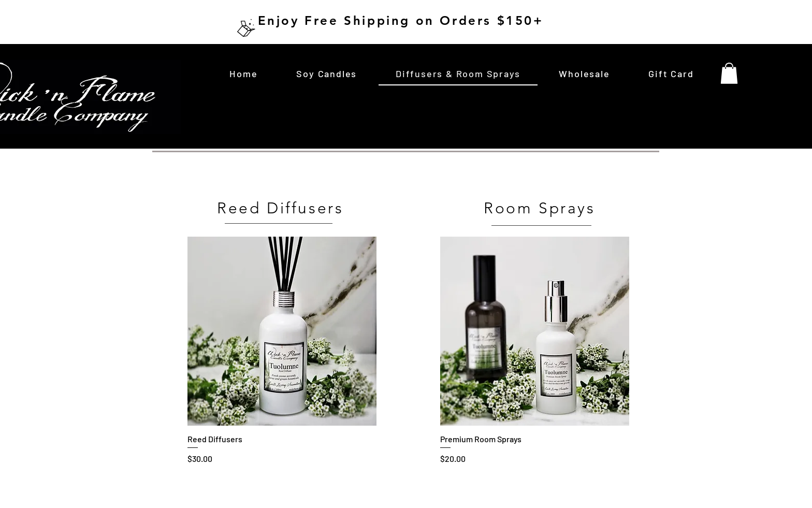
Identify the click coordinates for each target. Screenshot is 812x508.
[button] (729, 73)
